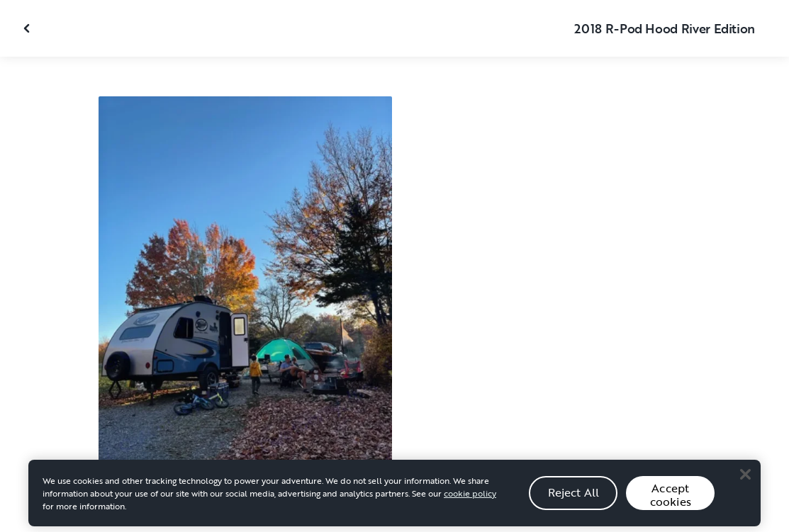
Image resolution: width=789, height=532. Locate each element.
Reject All (574, 497)
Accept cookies (671, 499)
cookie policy (470, 497)
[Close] (745, 479)
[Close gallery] (28, 28)
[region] (394, 497)
